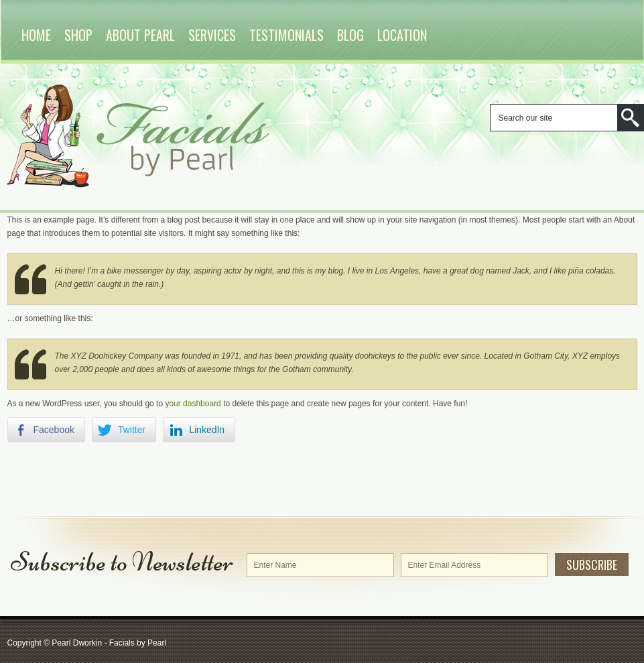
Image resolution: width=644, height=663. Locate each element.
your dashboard (193, 404)
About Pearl (140, 35)
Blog (350, 35)
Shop (78, 35)
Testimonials (286, 35)
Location (402, 35)
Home (36, 35)
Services (212, 35)
